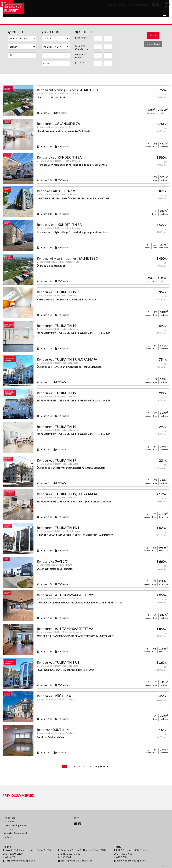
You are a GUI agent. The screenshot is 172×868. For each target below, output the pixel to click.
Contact (7, 837)
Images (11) (44, 281)
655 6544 (66, 857)
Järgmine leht (101, 766)
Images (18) (44, 551)
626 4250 (10, 857)
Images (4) (44, 753)
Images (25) (44, 180)
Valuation (8, 829)
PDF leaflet (61, 113)
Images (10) (44, 315)
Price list (111, 5)
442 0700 (121, 857)
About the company (139, 5)
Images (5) (44, 382)
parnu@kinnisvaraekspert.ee (131, 861)
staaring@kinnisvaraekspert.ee (77, 861)
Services (122, 5)
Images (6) (44, 113)
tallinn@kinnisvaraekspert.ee (20, 861)
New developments (16, 825)
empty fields (153, 44)
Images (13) (44, 147)
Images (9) (44, 450)
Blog (77, 818)
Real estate (9, 818)
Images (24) (44, 214)
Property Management (15, 833)
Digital (165, 866)
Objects (10, 821)
